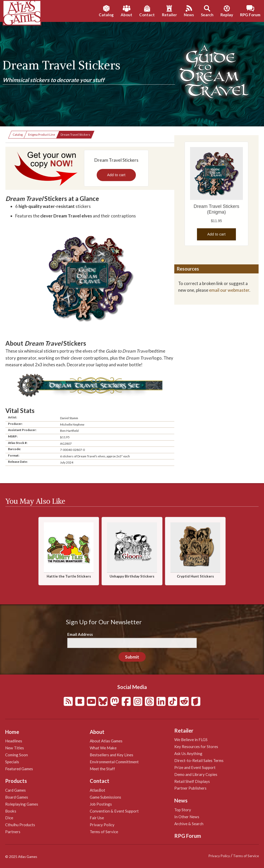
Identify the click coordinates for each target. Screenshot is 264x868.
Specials (12, 762)
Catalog (18, 135)
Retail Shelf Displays (192, 781)
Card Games (15, 790)
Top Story (183, 810)
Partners (13, 832)
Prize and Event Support (195, 767)
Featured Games (19, 769)
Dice (9, 818)
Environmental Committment (114, 762)
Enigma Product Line (42, 135)
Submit (132, 657)
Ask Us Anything (188, 753)
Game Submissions (105, 797)
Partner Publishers (190, 788)
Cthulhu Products (20, 825)
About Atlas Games (106, 741)
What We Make (103, 748)
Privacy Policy (102, 825)
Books (11, 811)
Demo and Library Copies (196, 774)
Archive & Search (189, 824)
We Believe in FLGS (191, 740)
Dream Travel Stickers (75, 135)
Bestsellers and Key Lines (112, 755)
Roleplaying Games (22, 804)
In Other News (187, 817)
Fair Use (97, 818)
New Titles (15, 748)
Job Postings (101, 804)
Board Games (17, 797)
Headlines (14, 741)
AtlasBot (97, 790)
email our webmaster (229, 290)
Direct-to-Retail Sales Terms (199, 760)
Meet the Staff (102, 769)
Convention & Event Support (114, 811)
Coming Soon (16, 755)
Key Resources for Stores (196, 747)
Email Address (80, 634)
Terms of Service (104, 832)
